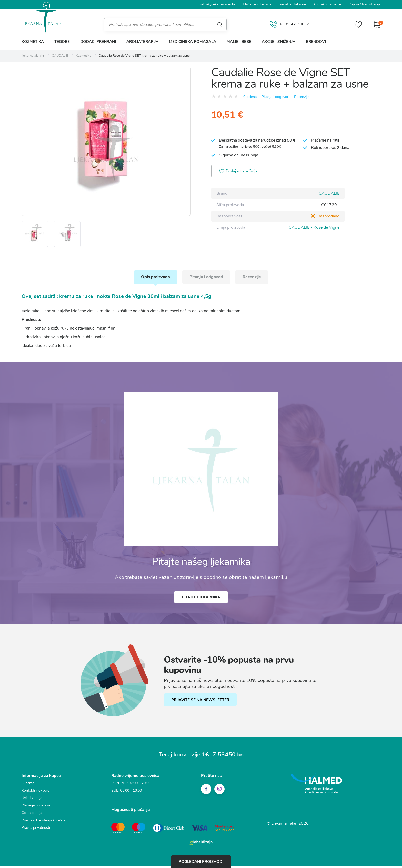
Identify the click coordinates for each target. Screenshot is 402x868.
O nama (28, 786)
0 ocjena (250, 97)
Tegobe (62, 42)
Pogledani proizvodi (201, 861)
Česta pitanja (32, 816)
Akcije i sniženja (279, 42)
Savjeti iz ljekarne (292, 4)
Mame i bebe (239, 42)
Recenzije (302, 97)
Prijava (354, 4)
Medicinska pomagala (193, 42)
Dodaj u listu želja (239, 172)
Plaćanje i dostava (257, 4)
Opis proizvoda (154, 279)
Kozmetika (33, 42)
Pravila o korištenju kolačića (43, 823)
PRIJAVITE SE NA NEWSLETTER (200, 703)
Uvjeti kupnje (32, 801)
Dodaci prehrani (98, 42)
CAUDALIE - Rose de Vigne (314, 227)
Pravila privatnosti (36, 830)
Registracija (371, 4)
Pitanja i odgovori (275, 97)
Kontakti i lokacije (327, 4)
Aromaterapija (142, 42)
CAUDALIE (329, 194)
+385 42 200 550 (291, 24)
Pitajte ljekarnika (201, 600)
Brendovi (316, 42)
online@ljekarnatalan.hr (217, 4)
